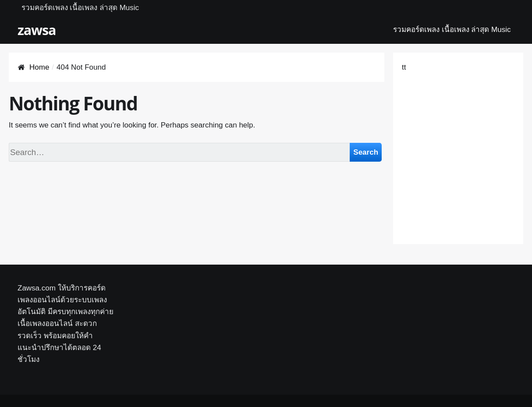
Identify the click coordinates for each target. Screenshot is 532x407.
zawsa (37, 30)
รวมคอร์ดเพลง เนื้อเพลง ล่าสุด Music (80, 8)
